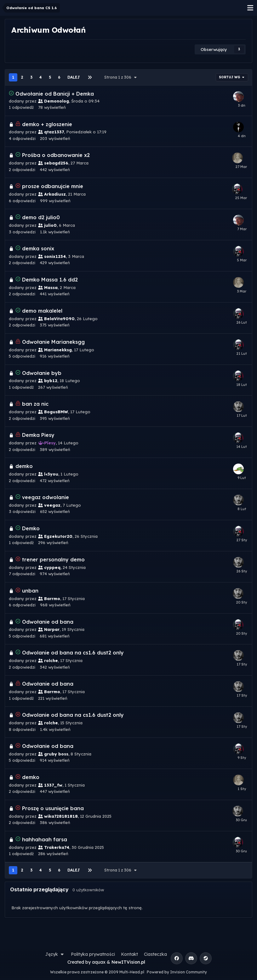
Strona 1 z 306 (121, 77)
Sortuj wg (232, 77)
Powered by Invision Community (177, 972)
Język (55, 954)
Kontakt (129, 954)
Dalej (74, 77)
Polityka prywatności (93, 954)
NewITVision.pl (128, 962)
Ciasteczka (155, 954)
